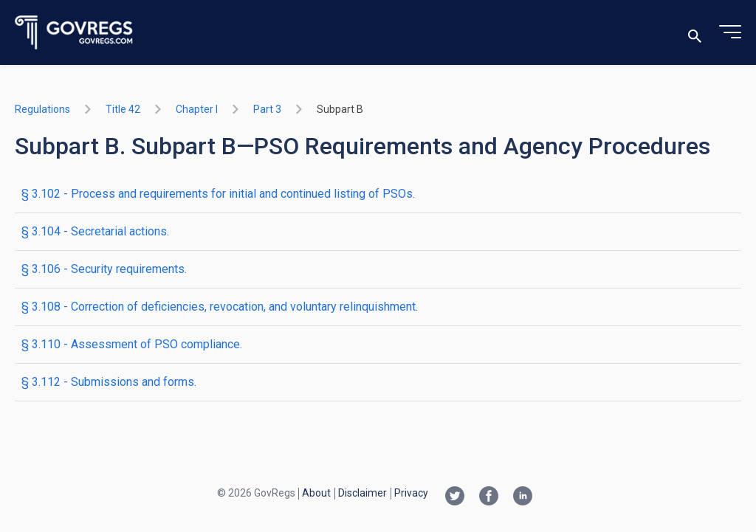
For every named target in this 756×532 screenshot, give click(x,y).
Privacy (411, 493)
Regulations (42, 109)
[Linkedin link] (523, 497)
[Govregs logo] (74, 33)
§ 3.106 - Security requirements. (104, 269)
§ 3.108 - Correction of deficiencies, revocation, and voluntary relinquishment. (220, 307)
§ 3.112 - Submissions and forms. (109, 382)
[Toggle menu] (730, 32)
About (316, 493)
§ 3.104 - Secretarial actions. (95, 231)
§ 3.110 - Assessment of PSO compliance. (132, 344)
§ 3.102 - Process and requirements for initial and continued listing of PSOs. (218, 194)
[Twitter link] (455, 497)
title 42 (123, 109)
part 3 (267, 109)
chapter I (197, 109)
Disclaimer (362, 493)
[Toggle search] (695, 33)
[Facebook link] (489, 497)
